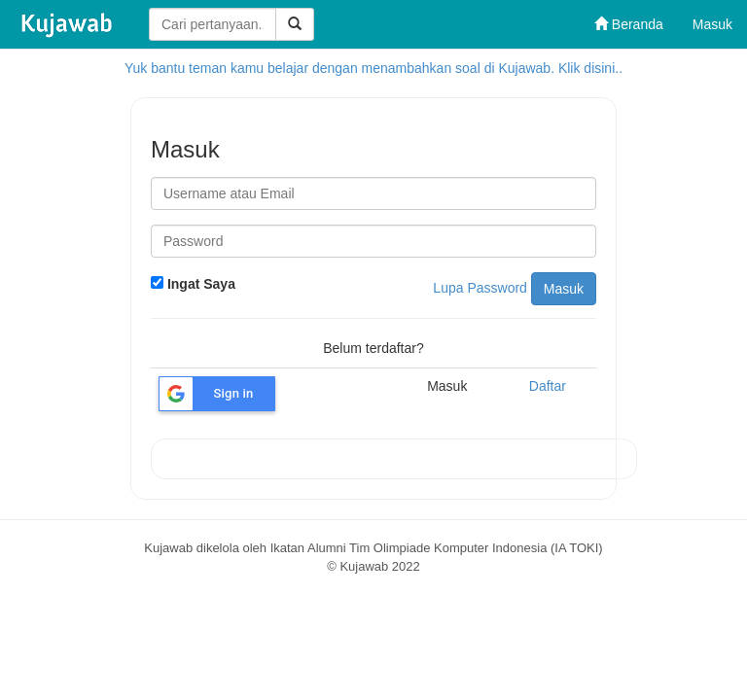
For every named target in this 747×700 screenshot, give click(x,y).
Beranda (629, 24)
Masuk (712, 24)
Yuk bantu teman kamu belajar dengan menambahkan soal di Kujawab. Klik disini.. (373, 68)
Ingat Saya (193, 284)
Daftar (548, 386)
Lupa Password (480, 288)
